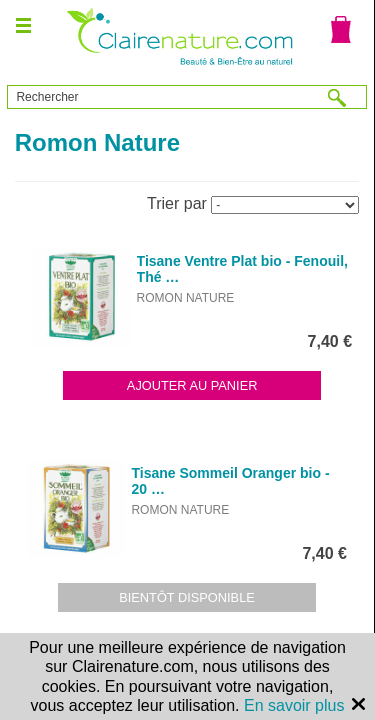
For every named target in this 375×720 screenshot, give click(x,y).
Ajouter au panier (192, 385)
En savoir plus (294, 705)
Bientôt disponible (187, 597)
